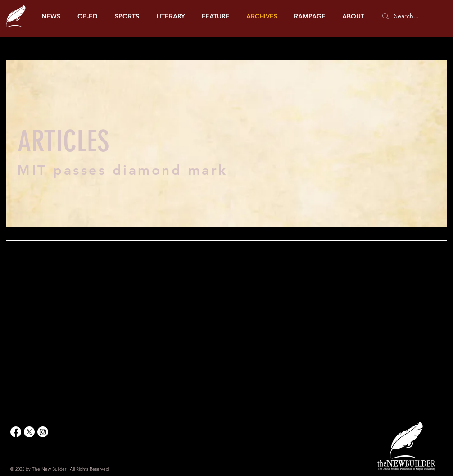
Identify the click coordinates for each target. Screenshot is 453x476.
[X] (29, 432)
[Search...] (411, 16)
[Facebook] (16, 432)
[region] (226, 147)
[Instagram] (43, 432)
